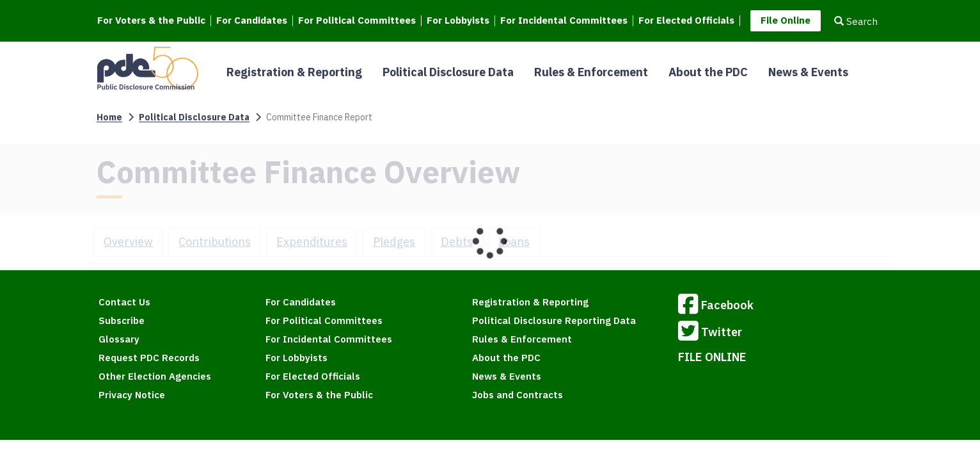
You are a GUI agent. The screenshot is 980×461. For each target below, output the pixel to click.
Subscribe (122, 320)
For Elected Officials (686, 21)
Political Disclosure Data (448, 72)
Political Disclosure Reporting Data (554, 320)
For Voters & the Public (151, 21)
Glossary (119, 339)
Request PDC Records (149, 358)
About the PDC (708, 72)
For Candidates (252, 21)
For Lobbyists (458, 21)
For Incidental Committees (564, 21)
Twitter (710, 333)
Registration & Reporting (294, 72)
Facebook (716, 306)
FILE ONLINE (712, 357)
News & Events (808, 72)
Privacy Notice (132, 395)
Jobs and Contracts (518, 395)
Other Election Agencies (155, 376)
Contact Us (124, 302)
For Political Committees (357, 21)
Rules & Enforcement (591, 72)
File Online (786, 20)
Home (109, 117)
